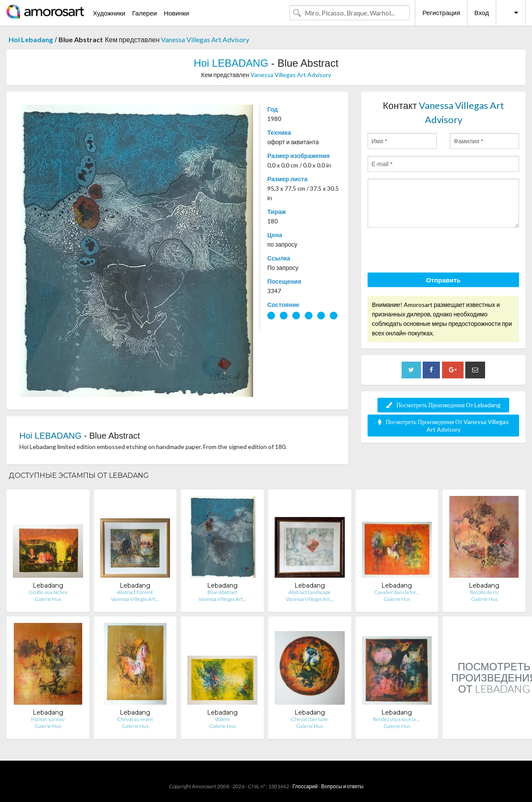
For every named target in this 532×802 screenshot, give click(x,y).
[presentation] (433, 251)
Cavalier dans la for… (397, 592)
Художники (109, 13)
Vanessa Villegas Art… (135, 599)
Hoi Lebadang (31, 39)
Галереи (145, 13)
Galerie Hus (48, 599)
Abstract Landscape (309, 592)
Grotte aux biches (48, 592)
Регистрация (441, 12)
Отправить (444, 280)
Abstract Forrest (135, 592)
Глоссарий (305, 786)
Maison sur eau (48, 719)
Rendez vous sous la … (397, 719)
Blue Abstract (222, 592)
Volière (223, 719)
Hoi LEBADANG (231, 63)
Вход (482, 12)
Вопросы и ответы (342, 786)
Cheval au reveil (135, 719)
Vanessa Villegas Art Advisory (205, 39)
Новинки (176, 13)
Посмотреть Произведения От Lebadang (443, 405)
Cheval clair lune (309, 719)
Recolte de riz (484, 592)
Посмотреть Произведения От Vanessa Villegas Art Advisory (443, 426)
